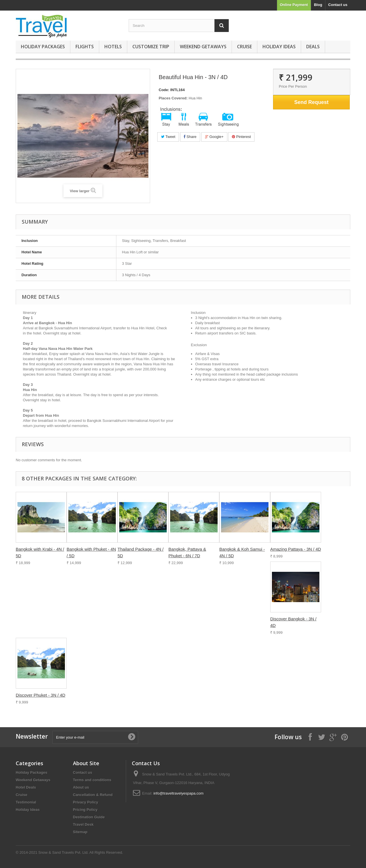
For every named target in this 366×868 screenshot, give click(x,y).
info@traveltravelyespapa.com (179, 793)
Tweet (168, 137)
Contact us (338, 5)
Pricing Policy (85, 810)
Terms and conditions (92, 780)
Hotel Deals (26, 787)
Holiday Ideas (279, 47)
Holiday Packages (43, 47)
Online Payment (294, 5)
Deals (313, 47)
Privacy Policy (85, 802)
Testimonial (26, 802)
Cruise (244, 47)
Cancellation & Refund (93, 795)
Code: (164, 90)
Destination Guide (89, 817)
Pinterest (241, 137)
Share (190, 137)
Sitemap (80, 832)
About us (81, 787)
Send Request (311, 102)
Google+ (214, 137)
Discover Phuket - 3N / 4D (40, 695)
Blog (318, 5)
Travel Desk (83, 824)
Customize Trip (151, 47)
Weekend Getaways (203, 47)
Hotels (113, 47)
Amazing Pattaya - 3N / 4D (296, 549)
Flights (85, 47)
